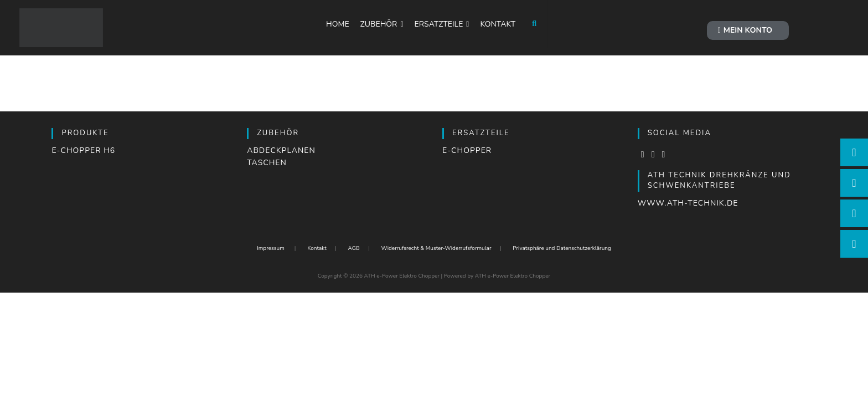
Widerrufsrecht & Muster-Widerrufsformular (436, 248)
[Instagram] (653, 155)
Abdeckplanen (281, 150)
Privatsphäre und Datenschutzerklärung (562, 248)
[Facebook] (643, 155)
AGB (353, 248)
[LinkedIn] (663, 155)
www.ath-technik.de (688, 203)
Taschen (267, 163)
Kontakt (317, 248)
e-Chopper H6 (83, 150)
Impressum (271, 248)
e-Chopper (467, 150)
